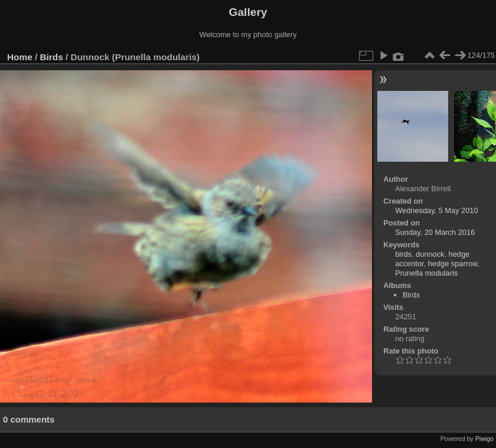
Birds (52, 57)
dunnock (430, 254)
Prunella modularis (426, 273)
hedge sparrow (453, 264)
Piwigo (484, 439)
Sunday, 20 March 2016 (435, 232)
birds (403, 254)
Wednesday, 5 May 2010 (436, 210)
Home (20, 57)
